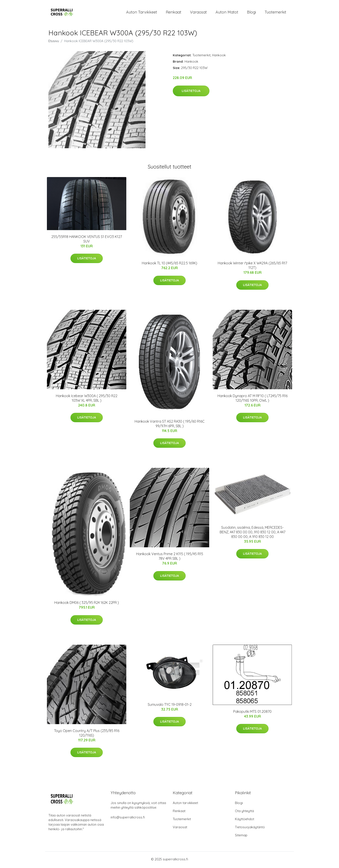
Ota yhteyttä (244, 812)
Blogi (251, 13)
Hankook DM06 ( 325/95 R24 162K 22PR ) (87, 604)
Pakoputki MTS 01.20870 (252, 713)
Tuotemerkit (275, 13)
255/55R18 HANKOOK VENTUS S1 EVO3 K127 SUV (87, 240)
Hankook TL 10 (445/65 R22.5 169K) (169, 265)
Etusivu (54, 42)
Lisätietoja (191, 92)
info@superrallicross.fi (128, 819)
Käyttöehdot (245, 820)
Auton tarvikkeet (142, 13)
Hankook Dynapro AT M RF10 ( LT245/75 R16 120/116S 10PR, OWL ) (253, 399)
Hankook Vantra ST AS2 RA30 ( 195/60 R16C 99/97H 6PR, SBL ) (170, 425)
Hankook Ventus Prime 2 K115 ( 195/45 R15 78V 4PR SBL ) (170, 558)
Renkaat (174, 13)
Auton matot (227, 13)
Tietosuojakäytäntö (250, 828)
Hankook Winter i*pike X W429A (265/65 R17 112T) (252, 267)
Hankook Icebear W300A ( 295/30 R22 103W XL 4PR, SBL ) (87, 399)
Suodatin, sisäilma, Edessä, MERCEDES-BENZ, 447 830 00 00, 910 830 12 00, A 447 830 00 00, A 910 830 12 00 (253, 533)
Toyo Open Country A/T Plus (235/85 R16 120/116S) (87, 734)
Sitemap (241, 836)
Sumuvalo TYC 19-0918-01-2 (170, 706)
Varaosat (198, 13)
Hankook (219, 57)
